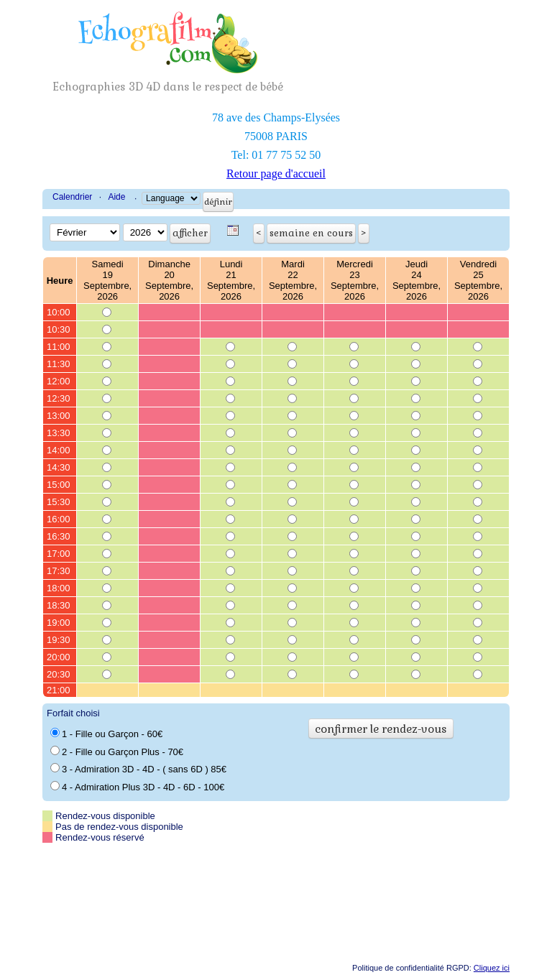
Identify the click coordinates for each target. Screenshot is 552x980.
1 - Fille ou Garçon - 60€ (106, 734)
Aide (116, 197)
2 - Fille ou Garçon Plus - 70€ (117, 752)
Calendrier (72, 197)
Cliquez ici (492, 968)
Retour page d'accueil (276, 174)
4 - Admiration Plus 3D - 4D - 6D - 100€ (137, 787)
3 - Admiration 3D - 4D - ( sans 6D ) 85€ (138, 769)
